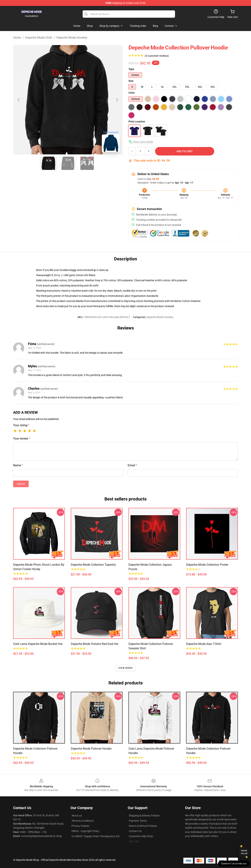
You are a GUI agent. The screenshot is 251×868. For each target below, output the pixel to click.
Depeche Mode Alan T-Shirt (204, 644)
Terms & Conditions (83, 821)
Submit (21, 484)
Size (131, 81)
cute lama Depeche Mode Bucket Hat (38, 644)
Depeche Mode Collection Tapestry (93, 565)
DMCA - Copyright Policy (85, 831)
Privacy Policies (80, 826)
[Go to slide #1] (49, 163)
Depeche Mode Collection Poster (207, 565)
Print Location (137, 122)
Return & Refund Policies (143, 826)
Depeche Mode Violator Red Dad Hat (95, 644)
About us (77, 816)
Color (132, 93)
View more (125, 668)
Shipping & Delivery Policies (144, 816)
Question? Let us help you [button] (234, 864)
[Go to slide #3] (87, 163)
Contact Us (135, 831)
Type (131, 69)
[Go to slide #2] (68, 163)
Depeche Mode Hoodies (72, 38)
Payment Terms (138, 821)
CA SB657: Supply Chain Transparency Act (96, 836)
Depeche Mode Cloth (39, 38)
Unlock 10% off (244, 852)
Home (17, 38)
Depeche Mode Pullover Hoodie (91, 749)
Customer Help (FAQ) (141, 836)
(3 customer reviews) (157, 56)
